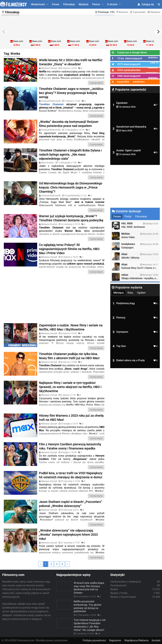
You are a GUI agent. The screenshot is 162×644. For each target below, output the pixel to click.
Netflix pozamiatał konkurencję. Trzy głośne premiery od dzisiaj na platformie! (87, 606)
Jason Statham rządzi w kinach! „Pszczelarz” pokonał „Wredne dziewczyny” (71, 504)
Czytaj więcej (96, 83)
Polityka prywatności (94, 640)
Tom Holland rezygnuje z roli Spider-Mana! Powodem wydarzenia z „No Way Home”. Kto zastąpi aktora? (90, 625)
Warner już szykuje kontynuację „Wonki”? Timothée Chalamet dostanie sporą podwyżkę (71, 218)
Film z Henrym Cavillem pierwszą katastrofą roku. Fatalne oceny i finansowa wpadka (70, 446)
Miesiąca (119, 293)
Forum (56, 4)
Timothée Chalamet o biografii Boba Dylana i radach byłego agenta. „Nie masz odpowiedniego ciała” (70, 154)
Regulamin (115, 640)
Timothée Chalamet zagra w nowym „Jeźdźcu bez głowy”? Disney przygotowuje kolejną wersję (71, 93)
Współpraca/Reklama (136, 640)
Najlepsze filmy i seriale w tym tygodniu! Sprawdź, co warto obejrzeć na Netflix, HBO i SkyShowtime (70, 387)
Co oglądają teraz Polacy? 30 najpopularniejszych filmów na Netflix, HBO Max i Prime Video (69, 249)
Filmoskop (69, 4)
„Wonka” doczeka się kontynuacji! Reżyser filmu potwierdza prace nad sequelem (69, 124)
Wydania (84, 4)
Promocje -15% (105, 12)
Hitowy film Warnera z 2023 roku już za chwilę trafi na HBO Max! (71, 418)
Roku (130, 293)
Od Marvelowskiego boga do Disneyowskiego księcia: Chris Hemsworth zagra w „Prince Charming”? (71, 187)
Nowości (122, 12)
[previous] (4, 32)
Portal (128, 216)
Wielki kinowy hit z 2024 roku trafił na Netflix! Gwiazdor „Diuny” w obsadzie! (71, 62)
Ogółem (141, 293)
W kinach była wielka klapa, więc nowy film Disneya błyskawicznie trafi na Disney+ (89, 588)
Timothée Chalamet (51, 104)
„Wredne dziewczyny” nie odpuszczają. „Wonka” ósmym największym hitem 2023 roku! (68, 535)
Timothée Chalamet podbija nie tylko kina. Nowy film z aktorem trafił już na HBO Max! (69, 356)
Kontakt (156, 640)
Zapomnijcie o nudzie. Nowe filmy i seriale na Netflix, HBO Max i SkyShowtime (71, 327)
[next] (158, 32)
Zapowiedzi (138, 12)
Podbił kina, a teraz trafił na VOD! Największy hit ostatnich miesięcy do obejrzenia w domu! (71, 475)
